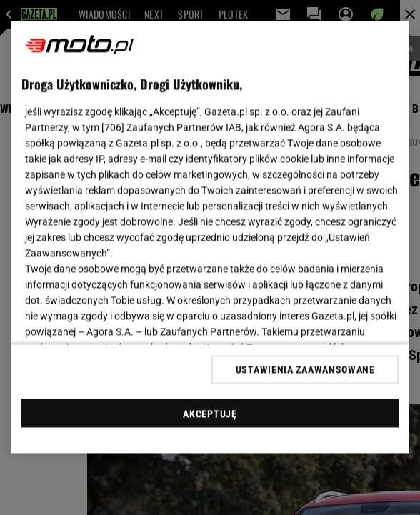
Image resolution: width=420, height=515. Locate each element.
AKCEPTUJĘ (210, 414)
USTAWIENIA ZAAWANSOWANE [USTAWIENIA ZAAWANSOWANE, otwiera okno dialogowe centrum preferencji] (305, 369)
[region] (210, 237)
